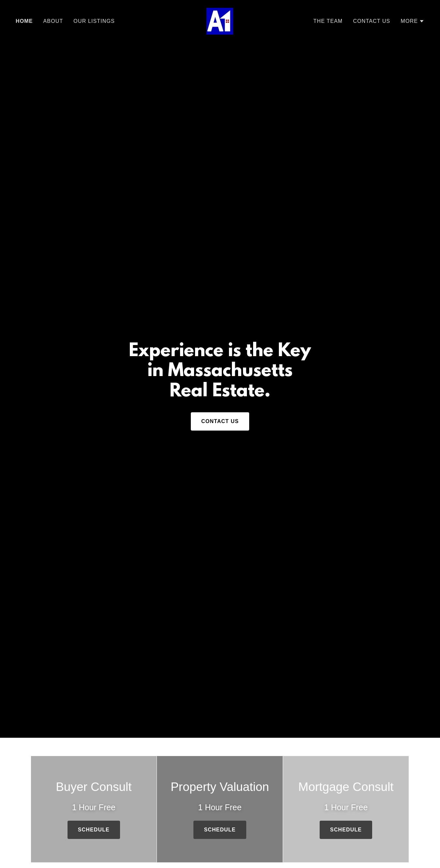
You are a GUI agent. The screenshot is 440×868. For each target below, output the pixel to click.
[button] (412, 21)
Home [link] (24, 21)
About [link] (53, 21)
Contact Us (220, 421)
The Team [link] (328, 21)
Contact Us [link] (372, 21)
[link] (220, 21)
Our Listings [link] (94, 21)
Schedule (94, 830)
